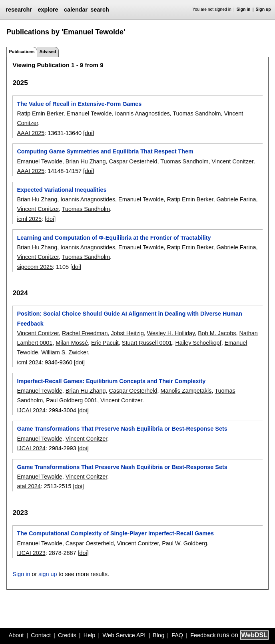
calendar (76, 10)
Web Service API (124, 635)
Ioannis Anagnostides (142, 113)
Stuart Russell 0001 (147, 343)
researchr (19, 10)
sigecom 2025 (35, 267)
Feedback (203, 635)
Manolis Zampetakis (186, 391)
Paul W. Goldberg (184, 543)
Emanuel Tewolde (89, 113)
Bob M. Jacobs (217, 333)
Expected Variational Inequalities (62, 190)
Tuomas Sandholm (197, 113)
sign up (48, 574)
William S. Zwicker (65, 352)
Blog (158, 635)
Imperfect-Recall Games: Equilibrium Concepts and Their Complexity (111, 381)
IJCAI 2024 (31, 410)
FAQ (177, 635)
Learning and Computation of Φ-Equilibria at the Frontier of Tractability (114, 238)
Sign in (244, 9)
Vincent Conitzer (232, 161)
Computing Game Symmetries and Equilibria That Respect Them (105, 151)
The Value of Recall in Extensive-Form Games (79, 104)
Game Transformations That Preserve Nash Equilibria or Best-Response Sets (122, 429)
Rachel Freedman (85, 333)
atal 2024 (29, 486)
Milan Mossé (72, 343)
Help (90, 635)
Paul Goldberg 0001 (72, 400)
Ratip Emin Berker (40, 113)
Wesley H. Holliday (171, 333)
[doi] (89, 133)
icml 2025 (29, 219)
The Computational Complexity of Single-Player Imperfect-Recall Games (115, 533)
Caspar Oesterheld (133, 161)
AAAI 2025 (31, 133)
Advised (48, 52)
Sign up (263, 9)
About (16, 635)
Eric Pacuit (105, 343)
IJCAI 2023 (31, 553)
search (100, 10)
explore (48, 10)
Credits (67, 635)
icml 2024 (29, 362)
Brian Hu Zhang (86, 161)
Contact (41, 635)
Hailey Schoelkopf (198, 343)
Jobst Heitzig (127, 333)
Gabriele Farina (236, 199)
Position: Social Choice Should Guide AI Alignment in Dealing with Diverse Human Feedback (129, 318)
